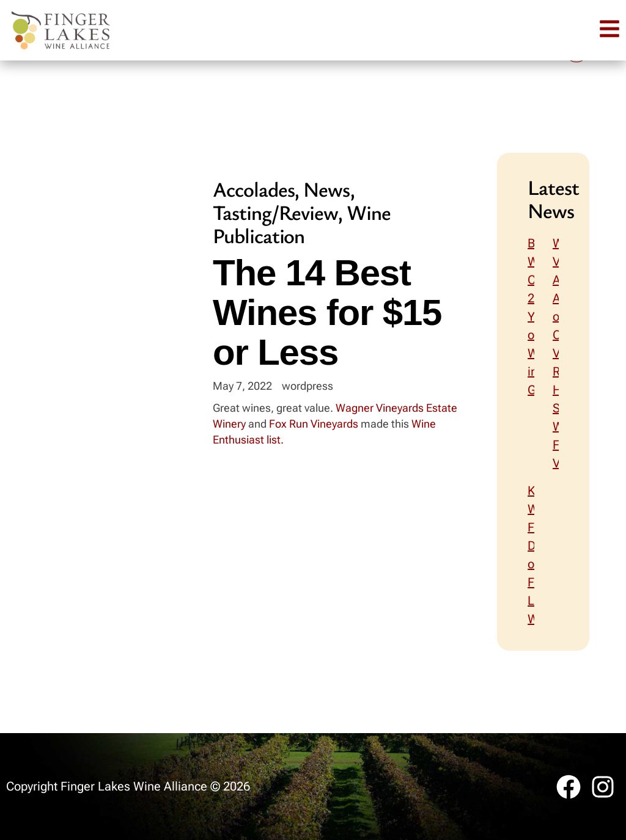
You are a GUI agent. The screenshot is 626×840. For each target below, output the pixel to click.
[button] (609, 29)
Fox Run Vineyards (314, 424)
